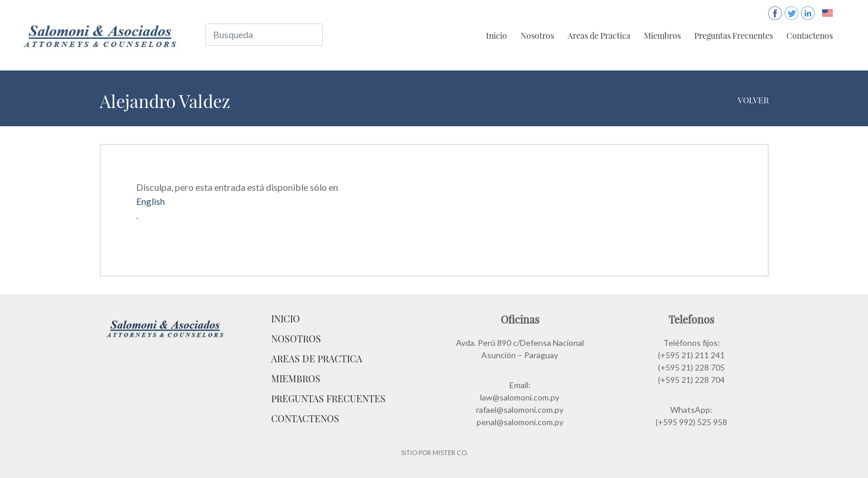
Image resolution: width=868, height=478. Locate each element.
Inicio (497, 36)
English (151, 201)
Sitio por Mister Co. (434, 452)
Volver (753, 100)
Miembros (662, 36)
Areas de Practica (599, 36)
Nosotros (537, 36)
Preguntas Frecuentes (734, 36)
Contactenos (810, 36)
